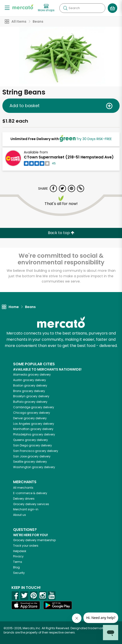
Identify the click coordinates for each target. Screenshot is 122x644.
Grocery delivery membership (34, 540)
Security (19, 573)
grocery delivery (32, 374)
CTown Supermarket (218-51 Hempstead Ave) (69, 157)
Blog (16, 567)
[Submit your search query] (65, 8)
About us (20, 515)
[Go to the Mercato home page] (23, 7)
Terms (18, 562)
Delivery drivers (24, 499)
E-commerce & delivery (30, 493)
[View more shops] (46, 8)
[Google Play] (58, 605)
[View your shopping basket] (112, 8)
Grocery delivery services (31, 504)
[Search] (82, 8)
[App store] (26, 605)
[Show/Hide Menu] (7, 8)
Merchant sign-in (26, 509)
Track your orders (26, 546)
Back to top (61, 233)
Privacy (18, 556)
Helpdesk (20, 551)
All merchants (23, 488)
